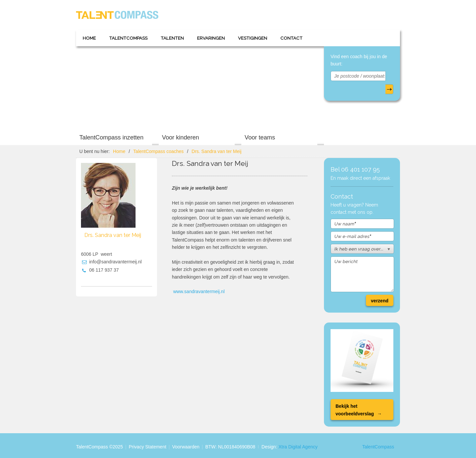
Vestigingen (253, 38)
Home (89, 38)
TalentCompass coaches (159, 151)
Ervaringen (211, 38)
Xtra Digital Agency (298, 447)
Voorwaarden (186, 447)
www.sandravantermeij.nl (199, 291)
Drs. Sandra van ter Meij (217, 151)
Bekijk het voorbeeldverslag (355, 410)
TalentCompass (128, 38)
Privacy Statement (147, 447)
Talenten (172, 38)
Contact (291, 38)
